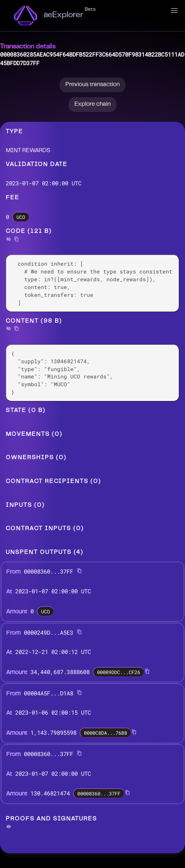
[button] (174, 11)
